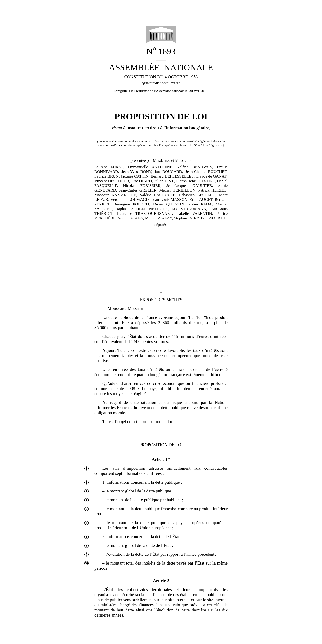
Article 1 (161, 459)
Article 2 (161, 581)
